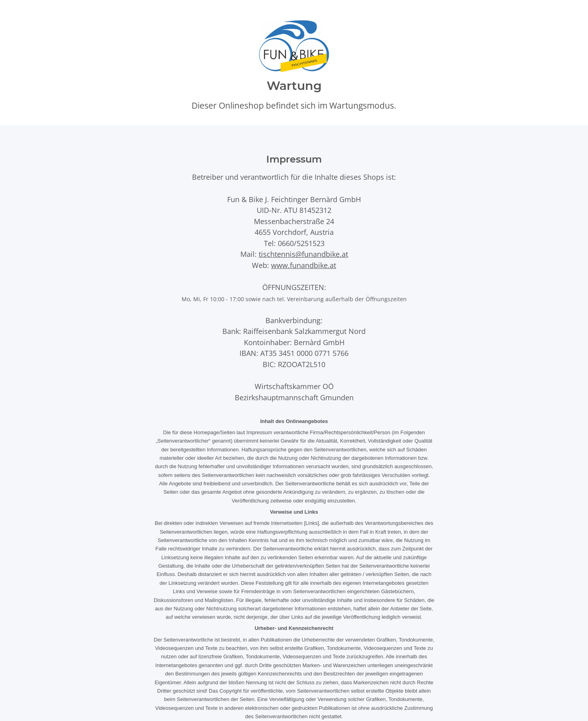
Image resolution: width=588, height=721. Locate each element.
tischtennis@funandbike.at (303, 254)
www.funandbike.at (304, 265)
